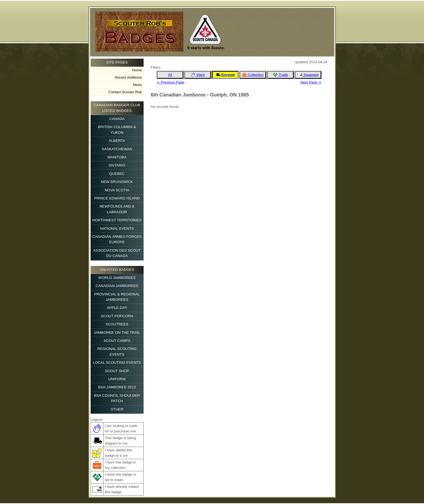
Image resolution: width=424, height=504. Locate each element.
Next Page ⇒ (311, 82)
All (170, 75)
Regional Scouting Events (117, 351)
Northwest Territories (117, 220)
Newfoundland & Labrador (117, 209)
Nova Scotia (117, 190)
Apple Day (117, 308)
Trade (280, 75)
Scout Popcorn (117, 316)
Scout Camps (117, 341)
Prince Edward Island (117, 198)
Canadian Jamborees (117, 286)
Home (137, 70)
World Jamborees (117, 278)
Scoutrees (117, 324)
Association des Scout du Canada (117, 253)
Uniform (117, 379)
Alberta (117, 141)
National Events (117, 228)
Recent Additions (128, 77)
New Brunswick (117, 182)
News (137, 85)
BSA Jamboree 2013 (117, 387)
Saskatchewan (117, 149)
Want (198, 75)
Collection (253, 75)
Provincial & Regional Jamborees (117, 297)
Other (117, 409)
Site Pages (117, 62)
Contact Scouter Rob (125, 92)
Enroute (225, 75)
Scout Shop (117, 371)
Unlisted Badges (117, 270)
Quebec (117, 174)
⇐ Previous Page (170, 82)
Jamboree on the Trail (117, 333)
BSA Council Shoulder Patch (117, 398)
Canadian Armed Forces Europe (117, 239)
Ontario (117, 165)
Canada (117, 119)
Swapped (308, 75)
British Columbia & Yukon (117, 130)
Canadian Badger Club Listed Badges (117, 108)
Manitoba (117, 157)
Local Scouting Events (117, 363)
